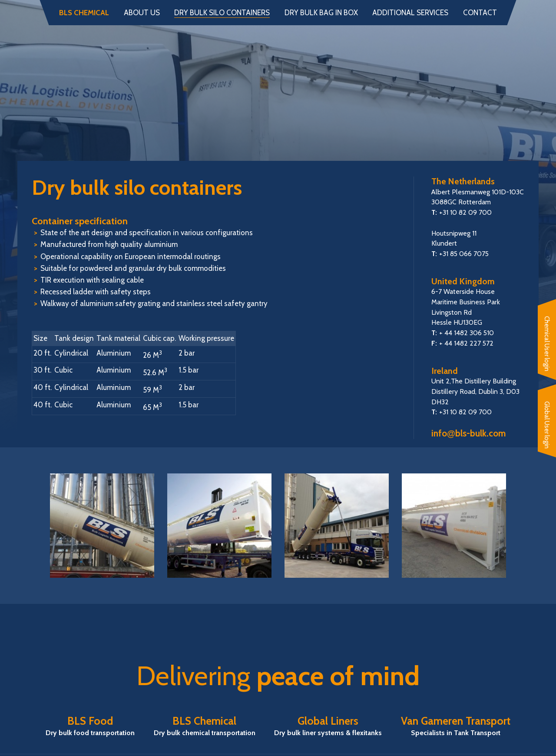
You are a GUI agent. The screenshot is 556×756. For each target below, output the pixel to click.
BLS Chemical (84, 13)
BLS (278, 90)
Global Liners (328, 726)
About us (142, 13)
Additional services (410, 13)
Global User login (547, 425)
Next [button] (523, 526)
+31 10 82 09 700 (465, 212)
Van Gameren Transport (456, 726)
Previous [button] (33, 526)
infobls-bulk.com (468, 433)
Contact (480, 13)
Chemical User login (547, 344)
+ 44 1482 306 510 (467, 333)
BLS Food (90, 726)
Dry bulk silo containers (222, 13)
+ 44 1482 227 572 (466, 343)
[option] (102, 526)
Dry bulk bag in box (321, 13)
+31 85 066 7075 (464, 254)
